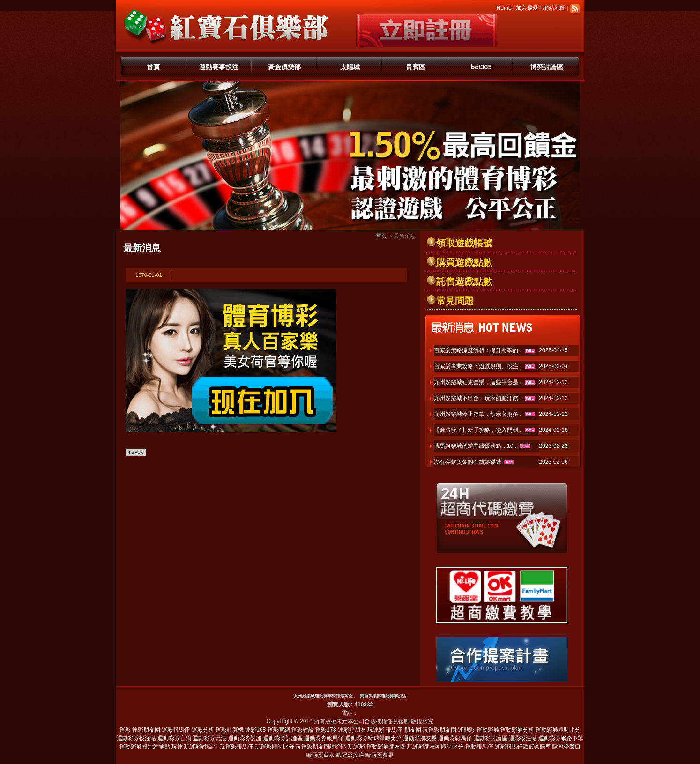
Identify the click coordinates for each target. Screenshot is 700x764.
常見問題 (455, 301)
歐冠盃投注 (350, 755)
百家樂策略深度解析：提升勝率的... (478, 350)
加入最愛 (527, 8)
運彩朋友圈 (146, 730)
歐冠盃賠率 (537, 747)
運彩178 (326, 730)
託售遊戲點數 (464, 282)
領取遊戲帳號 (464, 243)
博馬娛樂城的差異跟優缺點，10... (476, 446)
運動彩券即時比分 (558, 730)
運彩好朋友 (352, 730)
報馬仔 (394, 730)
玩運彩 (376, 730)
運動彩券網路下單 (561, 738)
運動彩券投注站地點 (145, 747)
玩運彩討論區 (201, 747)
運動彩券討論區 (283, 738)
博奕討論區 (547, 67)
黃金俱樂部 (284, 67)
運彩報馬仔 (176, 730)
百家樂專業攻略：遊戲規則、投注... (478, 366)
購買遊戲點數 (464, 262)
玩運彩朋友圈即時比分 (435, 747)
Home (504, 8)
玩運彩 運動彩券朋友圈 (377, 747)
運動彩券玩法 (209, 738)
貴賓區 (416, 67)
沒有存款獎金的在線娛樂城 (468, 462)
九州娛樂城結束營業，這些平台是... (478, 382)
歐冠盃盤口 (566, 747)
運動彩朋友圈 (420, 738)
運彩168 (255, 730)
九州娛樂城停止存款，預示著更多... (478, 414)
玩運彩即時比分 (275, 747)
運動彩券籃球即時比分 (373, 738)
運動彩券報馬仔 (324, 738)
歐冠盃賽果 (380, 755)
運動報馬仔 (479, 747)
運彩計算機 (230, 730)
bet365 (481, 67)
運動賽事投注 (219, 67)
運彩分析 (203, 730)
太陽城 (350, 67)
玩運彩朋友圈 (439, 730)
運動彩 (466, 730)
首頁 (153, 67)
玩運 (177, 747)
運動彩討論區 (491, 738)
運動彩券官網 (174, 738)
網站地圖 (554, 8)
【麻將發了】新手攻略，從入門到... (478, 430)
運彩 (125, 730)
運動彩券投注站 (136, 738)
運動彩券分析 (517, 730)
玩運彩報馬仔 (237, 747)
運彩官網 (279, 730)
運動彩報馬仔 (455, 738)
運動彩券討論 (245, 738)
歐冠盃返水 (320, 755)
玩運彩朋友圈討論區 (321, 747)
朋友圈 (413, 730)
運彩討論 (303, 730)
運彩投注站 (523, 738)
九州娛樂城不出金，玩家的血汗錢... (478, 398)
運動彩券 (488, 730)
